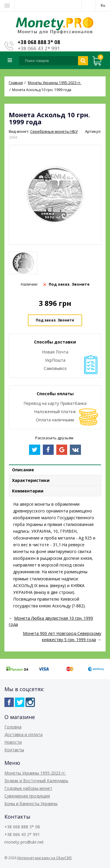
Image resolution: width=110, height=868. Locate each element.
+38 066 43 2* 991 (39, 48)
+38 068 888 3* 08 (39, 42)
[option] (23, 263)
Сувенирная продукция (27, 796)
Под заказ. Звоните (55, 320)
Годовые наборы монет (28, 788)
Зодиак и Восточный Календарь (36, 781)
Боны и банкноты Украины (31, 804)
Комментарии (28, 491)
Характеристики (31, 480)
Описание (23, 470)
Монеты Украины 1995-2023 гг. (35, 773)
